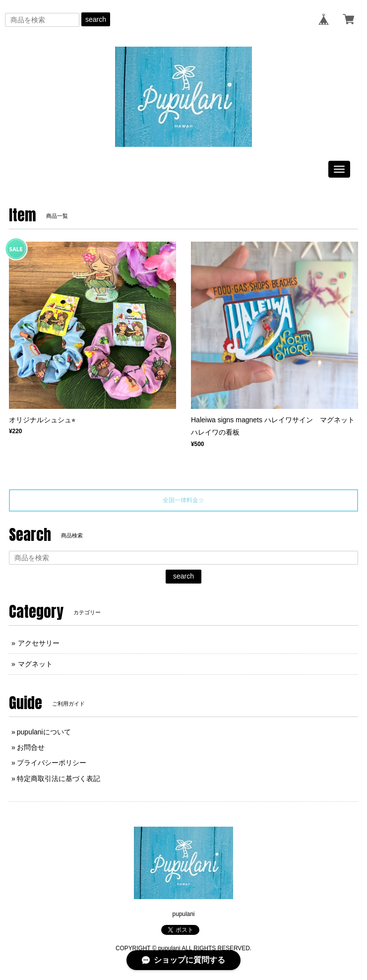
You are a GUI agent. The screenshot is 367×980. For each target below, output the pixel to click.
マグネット (35, 664)
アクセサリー (39, 643)
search (96, 19)
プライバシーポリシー (52, 763)
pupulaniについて (44, 732)
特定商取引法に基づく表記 (59, 779)
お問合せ (31, 747)
